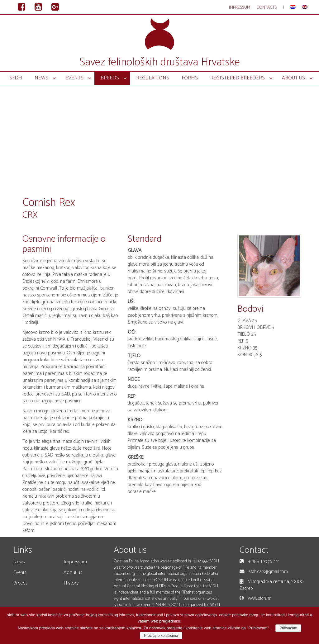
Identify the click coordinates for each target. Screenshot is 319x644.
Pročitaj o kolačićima (161, 636)
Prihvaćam (288, 628)
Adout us (73, 573)
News (19, 562)
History (71, 583)
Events (20, 573)
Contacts (267, 8)
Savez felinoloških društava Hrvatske (160, 62)
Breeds (20, 583)
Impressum (240, 8)
